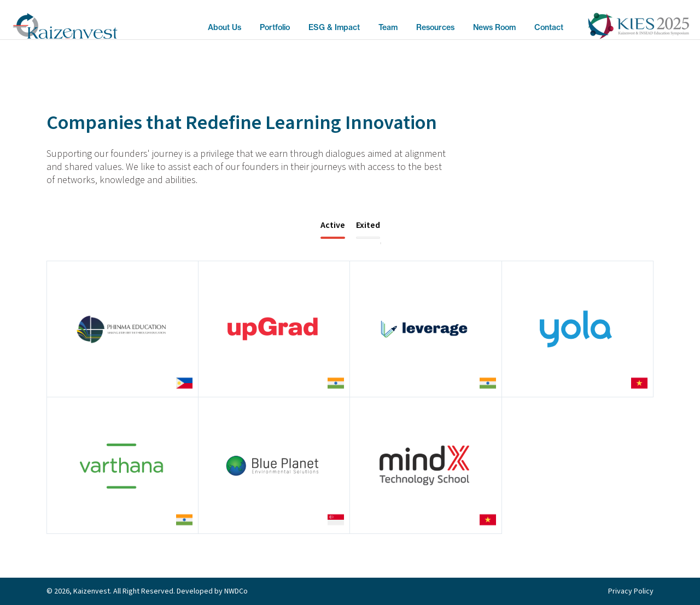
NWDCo (236, 591)
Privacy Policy (631, 591)
